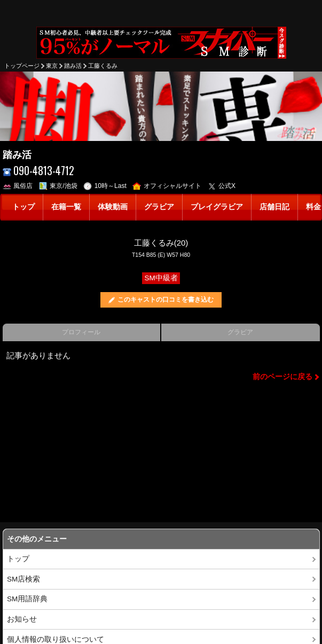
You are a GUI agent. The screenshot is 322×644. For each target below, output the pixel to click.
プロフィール (81, 332)
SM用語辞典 (27, 599)
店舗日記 (274, 207)
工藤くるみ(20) (161, 243)
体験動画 (113, 207)
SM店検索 (23, 579)
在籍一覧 (66, 207)
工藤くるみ (103, 66)
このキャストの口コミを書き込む (166, 300)
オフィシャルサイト (167, 186)
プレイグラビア (217, 207)
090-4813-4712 (39, 171)
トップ (23, 207)
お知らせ (22, 619)
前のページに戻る (282, 377)
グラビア (159, 207)
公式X (222, 186)
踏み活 (73, 66)
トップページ (22, 66)
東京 (52, 66)
